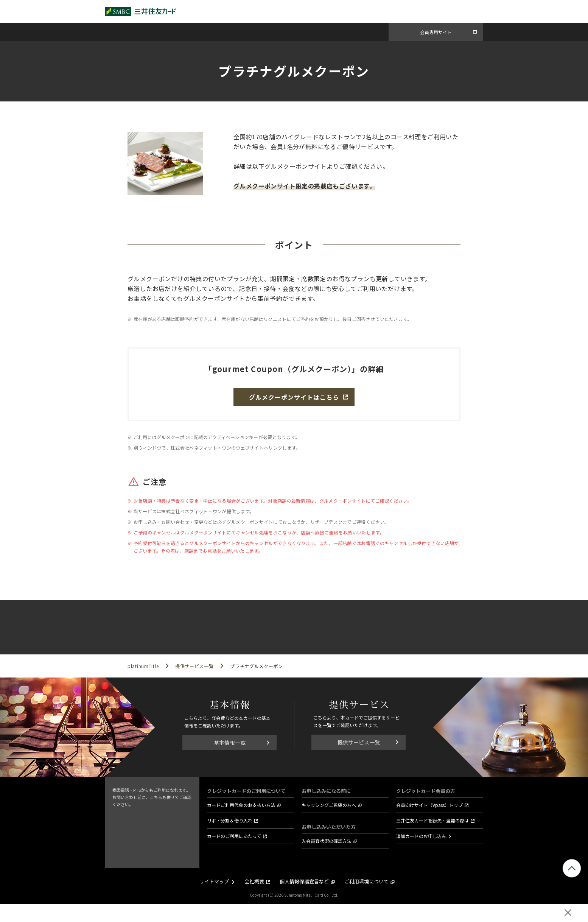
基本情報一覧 (230, 743)
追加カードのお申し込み (421, 836)
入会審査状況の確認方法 (327, 841)
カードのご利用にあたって (234, 836)
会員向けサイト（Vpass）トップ (429, 805)
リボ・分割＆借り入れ (230, 820)
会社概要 (254, 881)
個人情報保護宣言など (304, 881)
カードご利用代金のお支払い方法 (241, 805)
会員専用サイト (436, 32)
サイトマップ (214, 881)
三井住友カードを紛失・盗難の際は (432, 820)
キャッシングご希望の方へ (329, 805)
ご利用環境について (366, 881)
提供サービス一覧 (359, 742)
